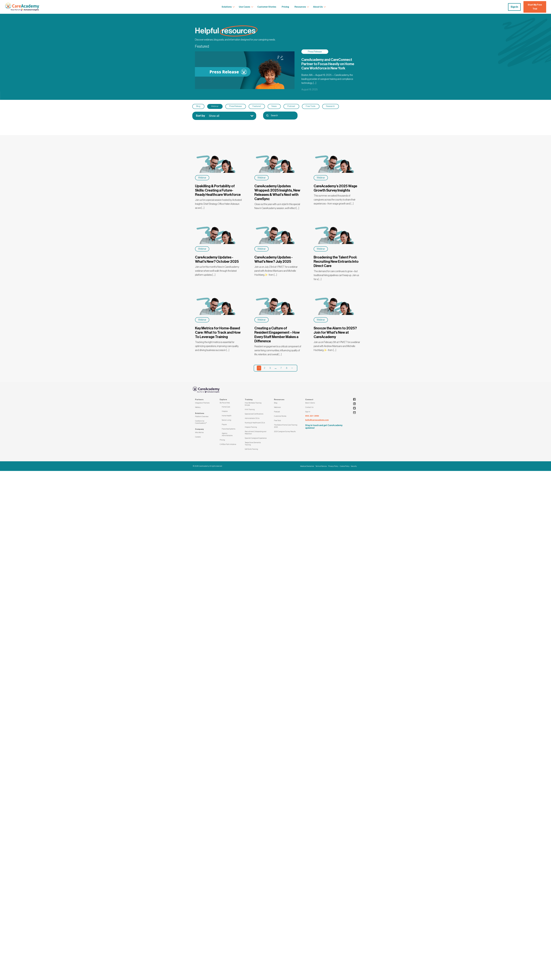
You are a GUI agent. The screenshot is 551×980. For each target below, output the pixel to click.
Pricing (222, 440)
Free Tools (277, 420)
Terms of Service (321, 466)
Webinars (277, 407)
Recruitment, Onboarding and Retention (256, 433)
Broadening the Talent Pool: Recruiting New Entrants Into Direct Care (336, 262)
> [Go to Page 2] (292, 368)
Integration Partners (202, 403)
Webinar (202, 178)
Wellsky (198, 407)
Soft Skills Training (251, 449)
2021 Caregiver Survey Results (285, 431)
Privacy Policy (333, 466)
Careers (198, 437)
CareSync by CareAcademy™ (201, 422)
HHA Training (250, 409)
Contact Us (309, 407)
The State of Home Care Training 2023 (286, 426)
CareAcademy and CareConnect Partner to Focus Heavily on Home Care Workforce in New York (328, 64)
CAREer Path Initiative (228, 444)
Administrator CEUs (252, 418)
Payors (224, 424)
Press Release (315, 52)
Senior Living (226, 420)
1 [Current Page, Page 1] (259, 368)
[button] (198, 106)
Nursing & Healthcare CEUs (255, 423)
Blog (276, 403)
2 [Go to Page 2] (264, 368)
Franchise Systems (229, 429)
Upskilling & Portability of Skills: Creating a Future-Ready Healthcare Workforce (218, 190)
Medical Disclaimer (307, 466)
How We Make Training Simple (253, 404)
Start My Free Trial (535, 7)
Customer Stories (280, 416)
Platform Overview (202, 416)
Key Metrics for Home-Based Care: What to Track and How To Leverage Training (218, 333)
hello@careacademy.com (317, 420)
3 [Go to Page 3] (270, 368)
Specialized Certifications (254, 414)
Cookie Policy (345, 466)
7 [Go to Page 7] (281, 368)
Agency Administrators (227, 434)
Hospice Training (251, 427)
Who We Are (199, 432)
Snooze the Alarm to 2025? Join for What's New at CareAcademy (335, 333)
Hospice (225, 411)
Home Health (227, 416)
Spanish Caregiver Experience (256, 438)
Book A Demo (310, 403)
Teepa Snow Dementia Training (253, 444)
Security (354, 466)
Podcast (277, 412)
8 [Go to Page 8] (287, 368)
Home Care (226, 407)
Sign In (514, 7)
